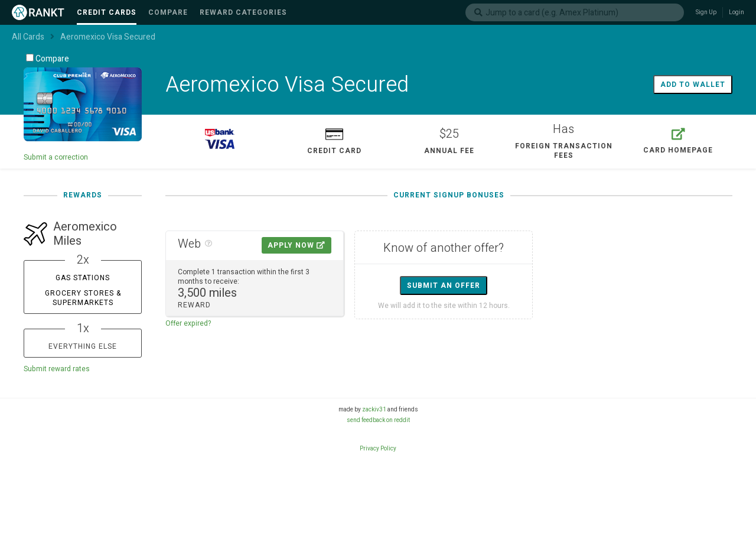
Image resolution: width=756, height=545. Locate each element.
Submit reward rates (57, 369)
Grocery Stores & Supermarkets (83, 298)
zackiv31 (374, 410)
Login (737, 12)
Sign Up (706, 12)
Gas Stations (83, 278)
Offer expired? (188, 323)
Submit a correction (56, 157)
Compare (48, 59)
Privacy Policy (378, 449)
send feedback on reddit (378, 420)
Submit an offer (444, 286)
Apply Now (296, 245)
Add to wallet (693, 85)
